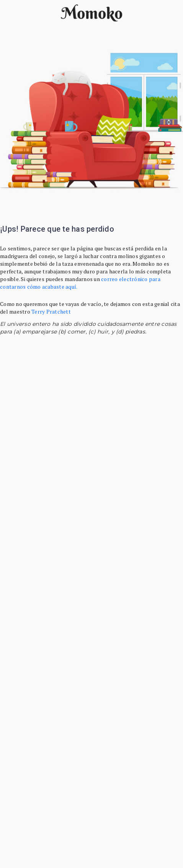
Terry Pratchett (51, 311)
